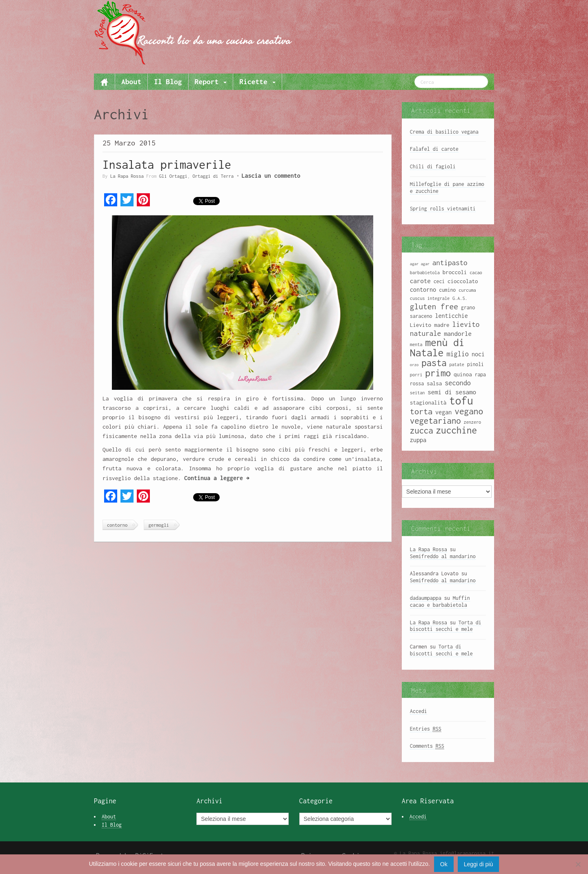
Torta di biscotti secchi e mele (446, 626)
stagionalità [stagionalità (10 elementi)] (428, 402)
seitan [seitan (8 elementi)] (417, 393)
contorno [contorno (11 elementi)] (423, 289)
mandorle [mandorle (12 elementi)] (458, 333)
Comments (427, 746)
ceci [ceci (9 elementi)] (439, 281)
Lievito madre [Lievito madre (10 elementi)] (430, 325)
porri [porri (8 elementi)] (416, 375)
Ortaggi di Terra (213, 176)
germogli (158, 525)
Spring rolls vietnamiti (443, 209)
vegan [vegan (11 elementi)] (443, 412)
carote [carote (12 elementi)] (420, 281)
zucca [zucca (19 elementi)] (422, 430)
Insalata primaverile (167, 164)
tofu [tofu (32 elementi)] (461, 401)
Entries (426, 729)
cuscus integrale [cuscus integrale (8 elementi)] (430, 298)
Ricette (257, 82)
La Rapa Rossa (127, 176)
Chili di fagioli (433, 167)
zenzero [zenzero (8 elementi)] (473, 422)
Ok (444, 864)
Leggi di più (479, 864)
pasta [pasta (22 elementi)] (434, 363)
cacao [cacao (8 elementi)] (476, 273)
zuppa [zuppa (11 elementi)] (418, 440)
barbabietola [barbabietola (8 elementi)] (425, 273)
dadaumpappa (426, 598)
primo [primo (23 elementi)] (438, 373)
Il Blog (168, 82)
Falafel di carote (434, 149)
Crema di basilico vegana (444, 132)
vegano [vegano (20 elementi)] (469, 411)
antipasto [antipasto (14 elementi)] (450, 263)
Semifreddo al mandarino (443, 556)
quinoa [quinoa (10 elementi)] (463, 374)
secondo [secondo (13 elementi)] (458, 383)
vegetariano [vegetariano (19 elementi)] (435, 421)
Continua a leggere (217, 478)
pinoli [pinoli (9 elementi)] (476, 364)
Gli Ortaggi (173, 176)
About (131, 82)
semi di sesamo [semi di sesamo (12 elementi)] (452, 392)
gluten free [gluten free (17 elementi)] (434, 306)
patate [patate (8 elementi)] (457, 364)
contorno (117, 525)
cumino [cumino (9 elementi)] (447, 290)
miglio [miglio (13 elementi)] (458, 354)
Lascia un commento (271, 175)
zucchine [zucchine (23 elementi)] (457, 430)
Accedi (419, 711)
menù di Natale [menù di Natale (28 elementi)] (437, 347)
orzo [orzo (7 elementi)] (414, 365)
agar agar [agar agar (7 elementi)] (420, 264)
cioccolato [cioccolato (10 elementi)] (463, 281)
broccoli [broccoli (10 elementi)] (455, 272)
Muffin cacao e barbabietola (440, 601)
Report (211, 82)
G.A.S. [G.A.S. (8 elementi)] (460, 298)
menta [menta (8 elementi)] (416, 344)
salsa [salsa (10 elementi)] (434, 383)
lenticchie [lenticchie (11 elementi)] (451, 316)
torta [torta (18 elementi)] (421, 411)
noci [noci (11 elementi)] (478, 354)
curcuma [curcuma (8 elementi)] (467, 290)
